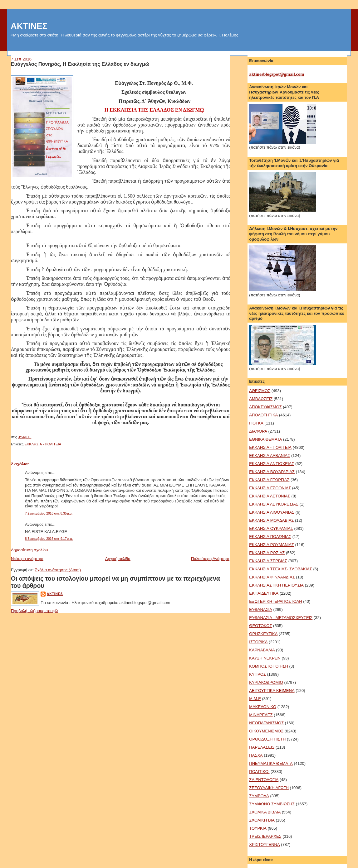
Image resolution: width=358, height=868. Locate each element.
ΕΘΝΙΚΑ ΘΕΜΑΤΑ (265, 439)
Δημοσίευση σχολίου (29, 550)
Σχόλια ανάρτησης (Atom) (58, 570)
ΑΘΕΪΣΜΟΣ (260, 391)
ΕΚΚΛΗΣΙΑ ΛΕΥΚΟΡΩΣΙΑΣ (274, 504)
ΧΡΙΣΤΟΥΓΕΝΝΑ (264, 844)
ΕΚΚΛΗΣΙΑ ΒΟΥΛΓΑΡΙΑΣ (272, 472)
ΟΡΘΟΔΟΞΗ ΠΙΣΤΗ (267, 739)
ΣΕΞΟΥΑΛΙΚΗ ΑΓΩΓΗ (269, 788)
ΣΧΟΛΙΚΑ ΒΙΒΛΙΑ (265, 812)
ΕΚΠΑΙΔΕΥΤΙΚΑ (264, 593)
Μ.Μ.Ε (255, 699)
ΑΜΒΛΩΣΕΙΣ (261, 399)
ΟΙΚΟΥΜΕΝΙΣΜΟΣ (266, 731)
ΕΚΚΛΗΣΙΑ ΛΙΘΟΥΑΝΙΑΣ (272, 512)
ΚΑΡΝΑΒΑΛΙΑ (262, 650)
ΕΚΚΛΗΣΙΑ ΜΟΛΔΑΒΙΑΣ (271, 520)
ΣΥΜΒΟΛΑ (259, 796)
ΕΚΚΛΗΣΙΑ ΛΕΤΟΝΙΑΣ (270, 496)
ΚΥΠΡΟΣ (257, 674)
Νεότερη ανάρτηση (28, 559)
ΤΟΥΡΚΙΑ (258, 828)
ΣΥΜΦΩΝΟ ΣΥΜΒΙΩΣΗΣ (272, 804)
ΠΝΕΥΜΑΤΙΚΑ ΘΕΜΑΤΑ (271, 763)
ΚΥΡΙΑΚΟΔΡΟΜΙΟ (266, 682)
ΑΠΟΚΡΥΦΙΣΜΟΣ (265, 407)
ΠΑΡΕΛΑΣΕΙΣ (262, 747)
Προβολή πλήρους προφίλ (35, 611)
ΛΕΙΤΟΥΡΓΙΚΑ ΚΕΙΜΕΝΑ (272, 691)
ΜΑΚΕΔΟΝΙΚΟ (263, 707)
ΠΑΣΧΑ (256, 755)
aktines (55, 594)
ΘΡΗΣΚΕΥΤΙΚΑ (263, 634)
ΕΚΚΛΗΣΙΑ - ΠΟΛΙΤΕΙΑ (43, 444)
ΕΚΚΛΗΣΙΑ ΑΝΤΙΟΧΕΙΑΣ (272, 464)
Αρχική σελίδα (118, 559)
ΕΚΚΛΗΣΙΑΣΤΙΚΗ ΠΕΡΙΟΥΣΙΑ (276, 585)
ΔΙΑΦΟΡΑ (258, 431)
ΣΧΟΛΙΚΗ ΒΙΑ (262, 820)
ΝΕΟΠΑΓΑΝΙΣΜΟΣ (266, 723)
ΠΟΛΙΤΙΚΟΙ (259, 772)
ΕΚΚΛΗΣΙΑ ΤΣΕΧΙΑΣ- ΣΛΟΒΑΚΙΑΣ (281, 569)
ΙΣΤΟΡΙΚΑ (258, 642)
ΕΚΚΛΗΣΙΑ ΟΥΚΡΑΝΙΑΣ (271, 528)
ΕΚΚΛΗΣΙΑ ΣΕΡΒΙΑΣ (268, 561)
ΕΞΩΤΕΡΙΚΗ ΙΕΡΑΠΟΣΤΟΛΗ (275, 601)
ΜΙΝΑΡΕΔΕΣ (261, 715)
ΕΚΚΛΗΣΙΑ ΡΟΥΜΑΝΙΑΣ (272, 545)
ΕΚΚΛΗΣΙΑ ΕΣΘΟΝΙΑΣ (270, 488)
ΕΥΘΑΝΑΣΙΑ (261, 609)
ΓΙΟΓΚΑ (256, 423)
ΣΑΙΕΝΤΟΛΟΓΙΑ (264, 780)
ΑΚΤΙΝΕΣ (29, 26)
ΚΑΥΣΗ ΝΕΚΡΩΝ (265, 658)
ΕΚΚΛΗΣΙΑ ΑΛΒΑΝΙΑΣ (270, 456)
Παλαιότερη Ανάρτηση (211, 559)
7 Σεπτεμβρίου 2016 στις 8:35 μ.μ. (49, 513)
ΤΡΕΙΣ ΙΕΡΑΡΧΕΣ (265, 836)
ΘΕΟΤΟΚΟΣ (260, 626)
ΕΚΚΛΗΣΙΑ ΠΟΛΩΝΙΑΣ (270, 537)
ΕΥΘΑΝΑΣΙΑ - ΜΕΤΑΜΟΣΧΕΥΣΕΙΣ (281, 618)
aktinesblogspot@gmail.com (277, 74)
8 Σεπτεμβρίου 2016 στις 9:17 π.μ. (49, 539)
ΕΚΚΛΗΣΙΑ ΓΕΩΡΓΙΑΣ (269, 480)
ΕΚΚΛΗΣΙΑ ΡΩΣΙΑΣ (267, 553)
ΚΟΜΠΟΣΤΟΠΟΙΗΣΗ (269, 666)
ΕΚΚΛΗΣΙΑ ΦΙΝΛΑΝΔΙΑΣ (272, 577)
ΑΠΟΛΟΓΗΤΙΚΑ (263, 415)
